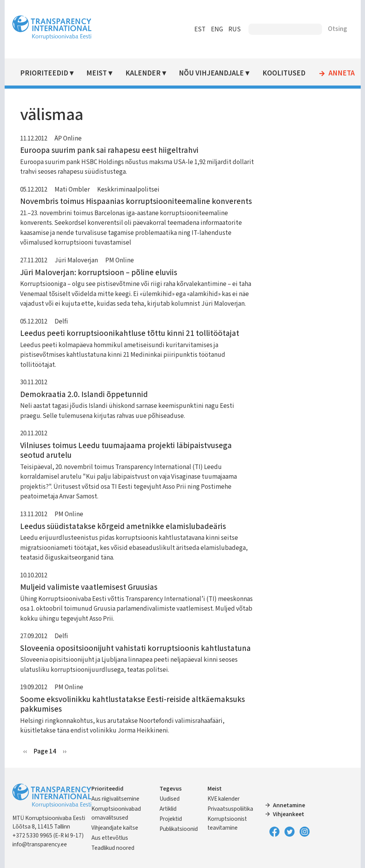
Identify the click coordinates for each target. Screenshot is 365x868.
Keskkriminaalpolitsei (128, 190)
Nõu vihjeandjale (211, 73)
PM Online (120, 260)
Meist (97, 73)
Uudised (170, 799)
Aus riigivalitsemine (115, 799)
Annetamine (289, 805)
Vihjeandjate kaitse (115, 828)
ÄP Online (68, 139)
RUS (235, 29)
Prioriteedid (44, 73)
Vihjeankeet (289, 814)
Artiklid (168, 809)
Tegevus (171, 789)
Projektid (171, 819)
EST (200, 29)
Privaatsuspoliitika (230, 809)
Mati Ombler (72, 190)
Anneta (342, 74)
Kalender (143, 73)
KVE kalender (224, 799)
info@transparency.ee (40, 844)
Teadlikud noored (113, 848)
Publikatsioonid (179, 829)
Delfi (61, 322)
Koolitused (284, 73)
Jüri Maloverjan (76, 260)
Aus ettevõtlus (110, 838)
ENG (217, 29)
